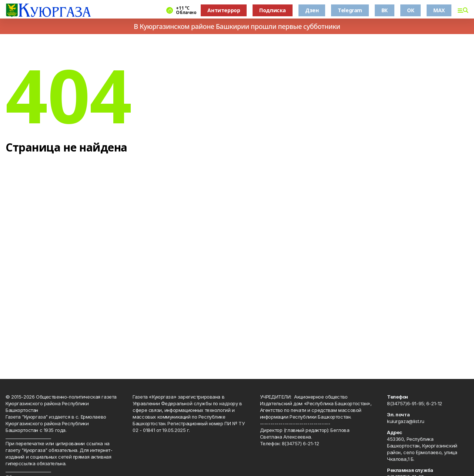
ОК (410, 10)
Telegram (350, 10)
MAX (439, 10)
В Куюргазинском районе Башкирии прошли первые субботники (237, 26)
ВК (385, 10)
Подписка (273, 10)
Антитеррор (224, 10)
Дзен (312, 10)
